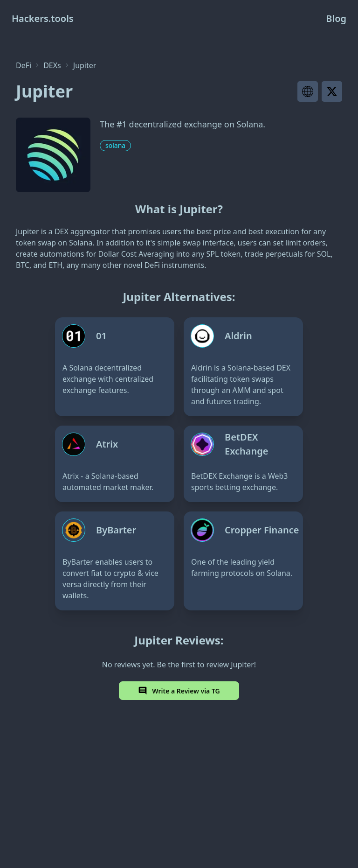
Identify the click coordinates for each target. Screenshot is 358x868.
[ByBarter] (115, 561)
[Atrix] (115, 464)
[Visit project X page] (332, 91)
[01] (115, 367)
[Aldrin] (243, 367)
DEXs (52, 65)
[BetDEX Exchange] (243, 464)
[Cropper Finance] (243, 561)
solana (115, 145)
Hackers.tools (43, 18)
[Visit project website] (308, 91)
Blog (336, 18)
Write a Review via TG (179, 691)
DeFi (24, 65)
